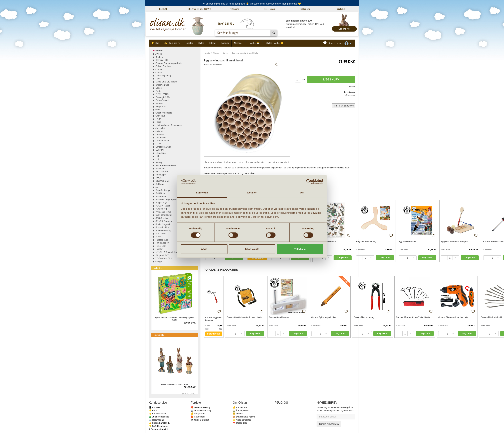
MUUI (158, 178)
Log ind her (344, 29)
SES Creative (162, 218)
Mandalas (160, 169)
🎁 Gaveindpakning (201, 407)
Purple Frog (161, 209)
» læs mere (361, 250)
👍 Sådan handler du (159, 423)
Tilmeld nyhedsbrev (329, 424)
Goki (158, 110)
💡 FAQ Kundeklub (158, 426)
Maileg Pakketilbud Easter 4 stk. (175, 384)
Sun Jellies (161, 234)
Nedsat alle (159, 335)
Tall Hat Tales (162, 240)
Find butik (163, 9)
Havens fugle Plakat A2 (325, 242)
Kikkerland (161, 137)
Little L (159, 156)
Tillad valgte (252, 249)
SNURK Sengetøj (164, 221)
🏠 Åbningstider (241, 411)
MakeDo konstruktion (166, 165)
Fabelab (159, 103)
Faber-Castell (162, 100)
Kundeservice (270, 9)
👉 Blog (155, 43)
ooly (157, 187)
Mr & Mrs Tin (162, 172)
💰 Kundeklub (240, 407)
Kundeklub (341, 9)
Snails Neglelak (163, 224)
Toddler (159, 249)
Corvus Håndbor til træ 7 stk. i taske (413, 317)
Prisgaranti (234, 9)
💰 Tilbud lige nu (172, 43)
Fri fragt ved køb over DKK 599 (199, 9)
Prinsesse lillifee (163, 212)
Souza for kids (162, 227)
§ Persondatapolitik (158, 429)
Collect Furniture (163, 66)
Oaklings (160, 184)
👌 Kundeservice (157, 414)
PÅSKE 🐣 (254, 43)
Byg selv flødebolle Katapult (454, 242)
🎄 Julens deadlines (159, 417)
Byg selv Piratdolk (407, 242)
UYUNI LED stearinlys (166, 252)
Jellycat (159, 131)
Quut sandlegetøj (164, 215)
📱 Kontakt (154, 407)
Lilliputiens (161, 153)
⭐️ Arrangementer (242, 420)
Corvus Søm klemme (279, 317)
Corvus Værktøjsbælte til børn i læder (245, 317)
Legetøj (189, 43)
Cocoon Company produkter (169, 63)
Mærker (225, 43)
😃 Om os (238, 414)
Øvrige (159, 261)
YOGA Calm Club (164, 258)
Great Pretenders (164, 113)
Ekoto (158, 91)
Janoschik (160, 128)
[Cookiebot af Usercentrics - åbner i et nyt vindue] (309, 182)
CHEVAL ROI (162, 60)
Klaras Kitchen (162, 141)
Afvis (204, 249)
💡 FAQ (153, 411)
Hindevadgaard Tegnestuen (169, 125)
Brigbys (159, 57)
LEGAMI (160, 150)
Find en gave (305, 9)
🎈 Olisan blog (240, 423)
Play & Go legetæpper (166, 199)
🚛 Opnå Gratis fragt (201, 411)
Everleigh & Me (163, 97)
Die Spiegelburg (163, 76)
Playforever (161, 196)
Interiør (213, 43)
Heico (158, 122)
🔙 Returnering (156, 420)
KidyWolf (160, 134)
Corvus (225, 53)
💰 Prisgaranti (198, 414)
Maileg (201, 43)
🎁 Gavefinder (198, 417)
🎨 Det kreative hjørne (244, 417)
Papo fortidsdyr (163, 190)
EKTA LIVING (162, 94)
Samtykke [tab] (202, 193)
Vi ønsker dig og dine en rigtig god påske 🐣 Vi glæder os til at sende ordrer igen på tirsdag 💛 (252, 4)
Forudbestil (257, 258)
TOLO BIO (161, 246)
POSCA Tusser (163, 206)
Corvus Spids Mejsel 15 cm (324, 317)
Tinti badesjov (162, 243)
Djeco (158, 79)
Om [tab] (302, 193)
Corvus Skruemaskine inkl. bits (453, 317)
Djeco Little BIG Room (166, 82)
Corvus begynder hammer (214, 319)
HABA (158, 119)
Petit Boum (161, 193)
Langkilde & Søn (163, 147)
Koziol (158, 144)
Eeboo (159, 88)
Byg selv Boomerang (366, 242)
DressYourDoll (162, 85)
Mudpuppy (161, 175)
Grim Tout (160, 116)
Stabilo (159, 237)
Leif (157, 159)
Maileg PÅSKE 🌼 (275, 43)
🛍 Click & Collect (200, 420)
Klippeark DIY (162, 255)
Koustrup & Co (163, 181)
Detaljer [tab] (252, 193)
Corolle (159, 69)
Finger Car (161, 107)
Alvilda (159, 54)
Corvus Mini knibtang (364, 317)
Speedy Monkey (163, 230)
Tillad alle (300, 249)
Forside (207, 53)
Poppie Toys (161, 203)
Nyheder (238, 43)
